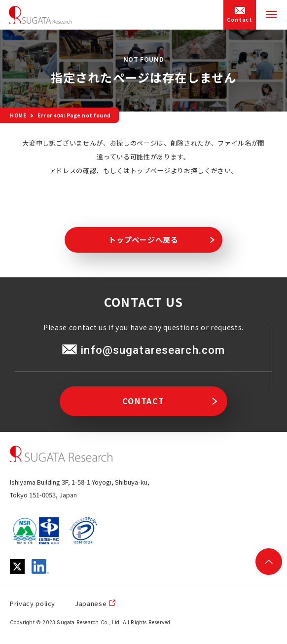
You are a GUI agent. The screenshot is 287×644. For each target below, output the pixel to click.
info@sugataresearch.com (153, 350)
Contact (240, 15)
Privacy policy (33, 603)
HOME (18, 115)
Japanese (91, 603)
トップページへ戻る (143, 240)
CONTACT (143, 401)
